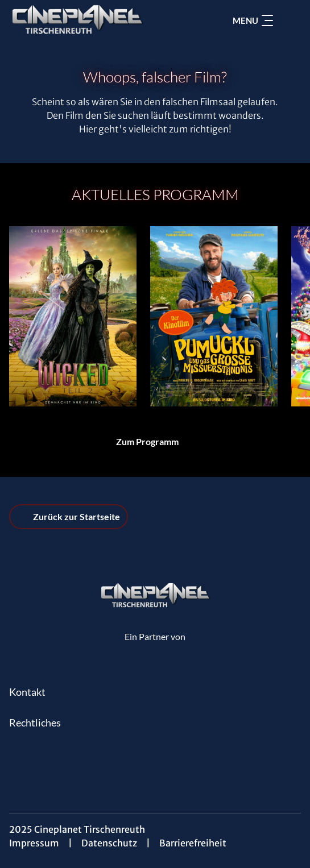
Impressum (34, 843)
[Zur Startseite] (89, 20)
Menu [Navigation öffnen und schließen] (253, 20)
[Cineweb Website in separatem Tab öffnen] (155, 648)
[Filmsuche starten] (290, 20)
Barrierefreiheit (193, 843)
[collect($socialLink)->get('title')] (155, 761)
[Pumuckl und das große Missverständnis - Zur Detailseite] (214, 316)
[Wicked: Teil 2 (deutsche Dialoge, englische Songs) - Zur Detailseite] (73, 316)
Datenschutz (109, 843)
